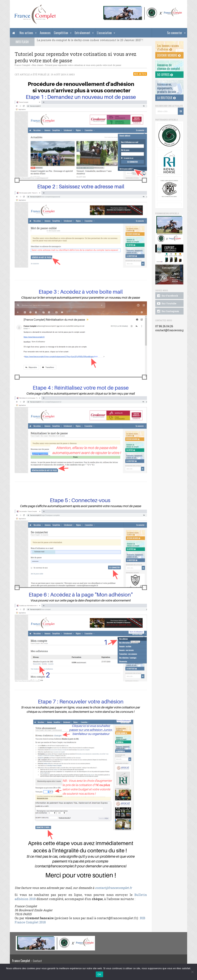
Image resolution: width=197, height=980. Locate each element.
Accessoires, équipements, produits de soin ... (168, 88)
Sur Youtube (166, 304)
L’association (104, 33)
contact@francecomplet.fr (113, 888)
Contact (37, 961)
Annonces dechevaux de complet (169, 67)
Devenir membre (169, 55)
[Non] (192, 972)
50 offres (165, 75)
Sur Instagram (168, 311)
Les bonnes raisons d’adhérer (168, 47)
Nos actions (26, 33)
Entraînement (82, 33)
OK (99, 974)
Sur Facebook (167, 296)
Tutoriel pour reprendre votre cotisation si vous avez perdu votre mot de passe (83, 65)
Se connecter (175, 33)
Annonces (45, 33)
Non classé (38, 65)
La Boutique (166, 98)
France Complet (22, 65)
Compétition (61, 33)
